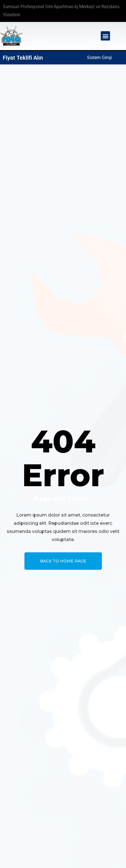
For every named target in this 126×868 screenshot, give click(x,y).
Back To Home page (63, 561)
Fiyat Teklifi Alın (23, 58)
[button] (105, 36)
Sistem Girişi (99, 58)
